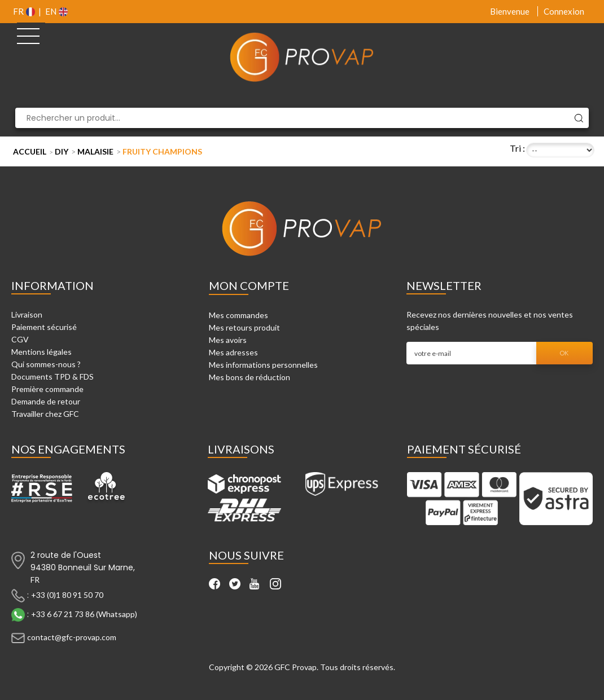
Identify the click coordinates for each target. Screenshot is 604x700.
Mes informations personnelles (263, 365)
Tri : (517, 148)
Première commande (47, 389)
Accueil (30, 151)
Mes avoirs (228, 340)
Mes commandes (238, 315)
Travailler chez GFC (45, 414)
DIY (62, 151)
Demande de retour (46, 401)
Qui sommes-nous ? (46, 364)
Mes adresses (233, 352)
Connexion (564, 11)
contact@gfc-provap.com (72, 637)
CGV (20, 339)
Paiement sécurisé (44, 327)
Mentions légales (41, 352)
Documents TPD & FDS (52, 377)
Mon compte (249, 285)
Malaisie (95, 151)
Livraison (27, 314)
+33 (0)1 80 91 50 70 (67, 594)
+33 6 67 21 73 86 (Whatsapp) (84, 613)
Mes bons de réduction (250, 377)
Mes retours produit (244, 327)
